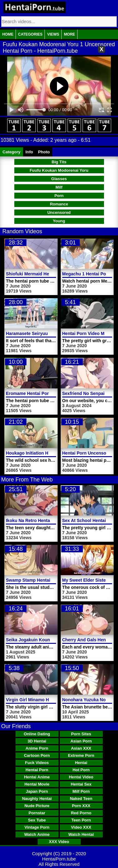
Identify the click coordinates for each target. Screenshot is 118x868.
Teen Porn (81, 820)
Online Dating (37, 734)
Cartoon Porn (37, 755)
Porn (59, 196)
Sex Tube (37, 820)
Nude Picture (37, 806)
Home (8, 34)
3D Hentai (37, 741)
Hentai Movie (37, 784)
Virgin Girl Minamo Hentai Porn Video (45, 700)
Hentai (81, 763)
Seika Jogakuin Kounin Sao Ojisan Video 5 (50, 640)
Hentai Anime (37, 777)
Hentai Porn (37, 770)
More (69, 34)
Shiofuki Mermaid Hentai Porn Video (43, 274)
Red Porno (81, 813)
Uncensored (59, 212)
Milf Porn (81, 791)
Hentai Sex (81, 784)
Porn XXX (81, 806)
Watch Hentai (81, 834)
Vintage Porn (37, 827)
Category (12, 152)
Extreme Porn (81, 755)
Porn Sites (81, 734)
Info (29, 152)
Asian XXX (81, 748)
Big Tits (59, 162)
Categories (30, 34)
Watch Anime (37, 834)
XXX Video (59, 842)
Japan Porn (37, 791)
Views (53, 34)
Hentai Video (81, 777)
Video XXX (81, 827)
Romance (59, 204)
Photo (44, 152)
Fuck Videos (37, 763)
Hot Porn (81, 770)
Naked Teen (81, 799)
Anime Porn (37, 748)
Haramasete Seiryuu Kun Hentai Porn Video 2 (53, 333)
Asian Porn (81, 741)
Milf (59, 187)
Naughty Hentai (37, 799)
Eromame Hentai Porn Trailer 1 (38, 393)
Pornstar (37, 813)
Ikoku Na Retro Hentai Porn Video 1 (42, 520)
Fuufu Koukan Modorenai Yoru (59, 170)
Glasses (59, 179)
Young (59, 221)
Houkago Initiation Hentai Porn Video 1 (46, 453)
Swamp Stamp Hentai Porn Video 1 (42, 580)
